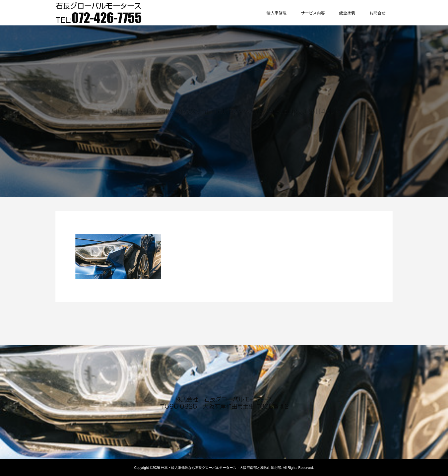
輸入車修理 (277, 13)
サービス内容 (313, 13)
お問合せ (377, 13)
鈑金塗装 (347, 13)
